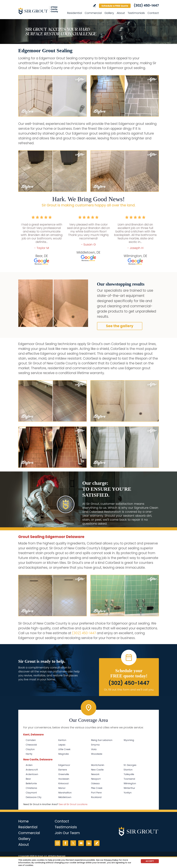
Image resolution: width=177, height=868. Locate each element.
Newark (95, 774)
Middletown (65, 797)
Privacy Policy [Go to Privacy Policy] (111, 860)
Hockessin (64, 779)
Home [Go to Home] (23, 821)
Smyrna (95, 745)
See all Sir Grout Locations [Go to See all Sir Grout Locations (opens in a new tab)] (73, 804)
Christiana (31, 788)
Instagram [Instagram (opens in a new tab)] (58, 843)
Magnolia (64, 754)
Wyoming (129, 740)
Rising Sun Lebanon (102, 740)
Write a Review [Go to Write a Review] (94, 6)
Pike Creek (97, 788)
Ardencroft (32, 770)
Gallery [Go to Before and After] (109, 13)
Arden (29, 765)
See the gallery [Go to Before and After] (120, 326)
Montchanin (98, 765)
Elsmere (63, 770)
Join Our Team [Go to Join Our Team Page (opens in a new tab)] (67, 833)
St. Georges (130, 765)
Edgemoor (64, 765)
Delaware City (34, 797)
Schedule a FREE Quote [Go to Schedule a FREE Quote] (115, 6)
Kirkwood (63, 783)
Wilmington (130, 783)
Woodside (97, 754)
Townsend (129, 779)
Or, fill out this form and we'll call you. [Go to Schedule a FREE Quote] (129, 690)
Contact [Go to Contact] (153, 13)
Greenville (64, 774)
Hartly (29, 754)
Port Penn (96, 793)
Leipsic (62, 745)
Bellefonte (31, 783)
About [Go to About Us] (121, 13)
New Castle (97, 770)
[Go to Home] (41, 11)
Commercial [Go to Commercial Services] (93, 13)
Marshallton (65, 793)
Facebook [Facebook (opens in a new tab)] (65, 843)
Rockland (96, 797)
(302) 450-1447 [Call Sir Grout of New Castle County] (146, 5)
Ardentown (32, 774)
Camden (31, 740)
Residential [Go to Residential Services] (75, 13)
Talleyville (129, 774)
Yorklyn (128, 793)
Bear (28, 779)
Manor (62, 788)
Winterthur (129, 788)
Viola (94, 749)
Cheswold (31, 745)
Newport (96, 779)
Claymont (31, 793)
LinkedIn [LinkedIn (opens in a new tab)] (89, 843)
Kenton (62, 740)
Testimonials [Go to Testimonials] (136, 13)
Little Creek (64, 749)
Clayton (30, 749)
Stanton (128, 770)
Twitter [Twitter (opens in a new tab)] (73, 843)
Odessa (95, 783)
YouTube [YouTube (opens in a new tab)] (81, 843)
